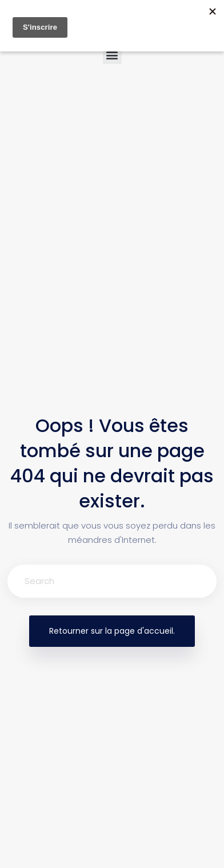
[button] (112, 55)
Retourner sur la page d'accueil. (112, 631)
